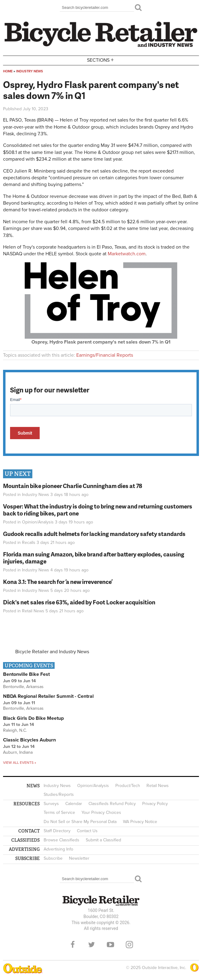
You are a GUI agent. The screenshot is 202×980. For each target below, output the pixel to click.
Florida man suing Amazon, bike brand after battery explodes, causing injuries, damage (94, 558)
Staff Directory (57, 831)
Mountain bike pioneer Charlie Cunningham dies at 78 (73, 486)
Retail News (33, 611)
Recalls (29, 543)
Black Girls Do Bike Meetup (33, 718)
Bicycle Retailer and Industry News (52, 652)
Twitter (92, 945)
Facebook (73, 945)
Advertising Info (58, 849)
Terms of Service (59, 812)
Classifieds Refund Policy (112, 804)
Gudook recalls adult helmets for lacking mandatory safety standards (94, 534)
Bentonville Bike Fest (26, 674)
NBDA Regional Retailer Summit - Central (48, 696)
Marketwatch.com (127, 254)
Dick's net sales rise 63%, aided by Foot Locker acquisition (79, 602)
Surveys (51, 804)
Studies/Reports (59, 794)
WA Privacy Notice (140, 822)
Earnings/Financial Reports (105, 355)
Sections (101, 60)
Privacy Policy (155, 804)
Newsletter (79, 858)
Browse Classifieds (61, 840)
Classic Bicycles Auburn (29, 740)
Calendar (74, 804)
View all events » (20, 763)
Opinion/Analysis (38, 522)
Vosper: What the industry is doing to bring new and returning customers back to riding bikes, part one (98, 510)
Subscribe (53, 858)
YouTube (110, 945)
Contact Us (87, 831)
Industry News (30, 71)
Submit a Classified (103, 840)
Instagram (129, 945)
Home (8, 71)
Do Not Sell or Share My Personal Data (80, 822)
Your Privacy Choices (101, 812)
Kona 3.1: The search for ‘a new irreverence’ (58, 582)
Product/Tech (128, 786)
